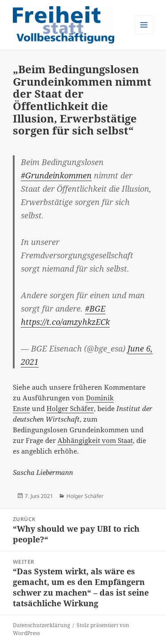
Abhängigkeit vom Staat (95, 440)
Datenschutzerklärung (41, 625)
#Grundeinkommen (56, 175)
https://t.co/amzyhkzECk (65, 322)
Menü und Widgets (144, 34)
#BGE (95, 308)
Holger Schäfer (70, 408)
